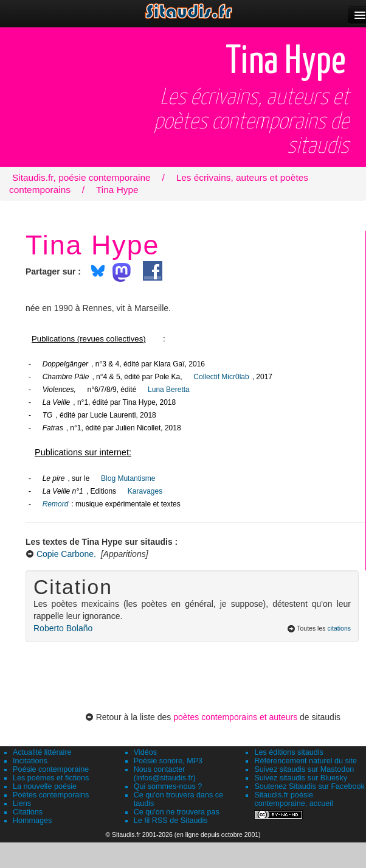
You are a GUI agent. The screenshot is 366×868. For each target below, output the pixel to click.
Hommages (32, 821)
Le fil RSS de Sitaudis (171, 821)
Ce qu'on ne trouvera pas (177, 812)
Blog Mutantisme (128, 478)
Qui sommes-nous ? (168, 786)
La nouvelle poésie (45, 786)
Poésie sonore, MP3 (168, 761)
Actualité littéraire (42, 752)
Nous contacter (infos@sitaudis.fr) (165, 774)
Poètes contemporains (51, 795)
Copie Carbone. (66, 554)
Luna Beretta (169, 390)
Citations (28, 812)
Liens (22, 803)
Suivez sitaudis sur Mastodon (304, 769)
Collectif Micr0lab (221, 377)
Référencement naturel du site (306, 761)
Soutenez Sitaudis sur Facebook (309, 786)
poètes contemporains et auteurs (235, 717)
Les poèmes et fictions (51, 778)
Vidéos (145, 752)
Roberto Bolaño (63, 628)
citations (339, 628)
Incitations (30, 761)
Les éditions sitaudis (288, 752)
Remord (56, 504)
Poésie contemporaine (51, 769)
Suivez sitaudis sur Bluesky (301, 778)
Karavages (145, 491)
